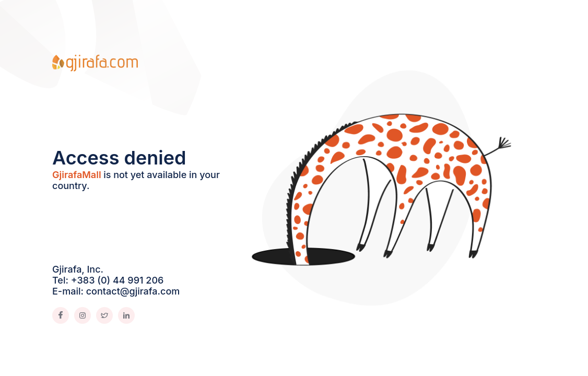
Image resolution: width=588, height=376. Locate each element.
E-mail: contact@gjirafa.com (116, 291)
